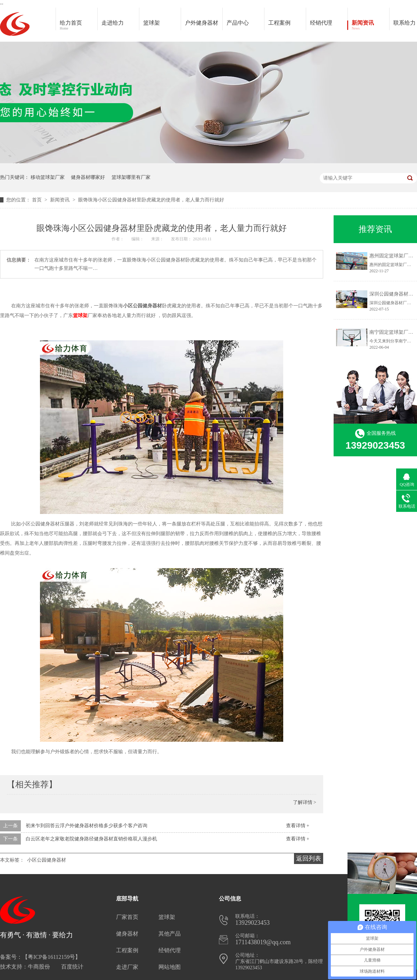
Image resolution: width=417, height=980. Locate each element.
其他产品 (170, 934)
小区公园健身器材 (47, 860)
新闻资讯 (370, 25)
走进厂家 (127, 967)
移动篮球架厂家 (48, 177)
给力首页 (79, 25)
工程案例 (287, 25)
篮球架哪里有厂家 (131, 177)
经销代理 (329, 25)
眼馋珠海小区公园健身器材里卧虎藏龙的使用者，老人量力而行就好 (151, 200)
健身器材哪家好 (88, 177)
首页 (38, 200)
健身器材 (127, 934)
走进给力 (113, 23)
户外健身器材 (204, 25)
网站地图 (170, 967)
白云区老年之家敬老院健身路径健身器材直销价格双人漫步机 (91, 839)
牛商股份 (39, 967)
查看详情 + (298, 826)
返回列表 (309, 858)
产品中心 (245, 25)
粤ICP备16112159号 (51, 957)
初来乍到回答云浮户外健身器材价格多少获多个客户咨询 (87, 826)
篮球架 (152, 23)
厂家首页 (127, 917)
